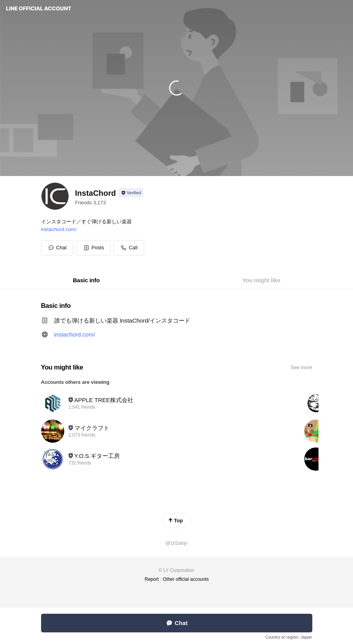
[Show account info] (131, 193)
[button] (94, 248)
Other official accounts (186, 579)
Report (152, 579)
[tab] (86, 280)
